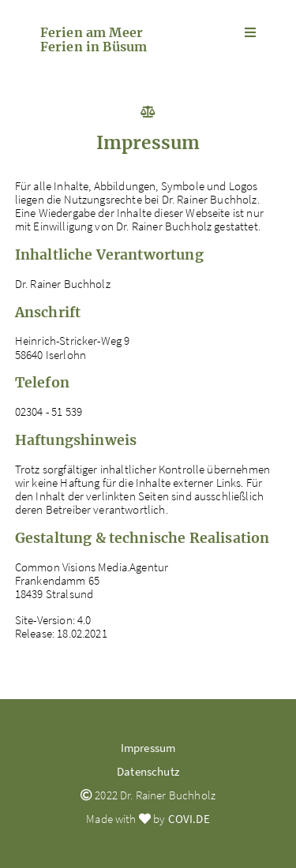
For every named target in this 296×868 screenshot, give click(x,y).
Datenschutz (148, 771)
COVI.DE (189, 819)
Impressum (148, 748)
